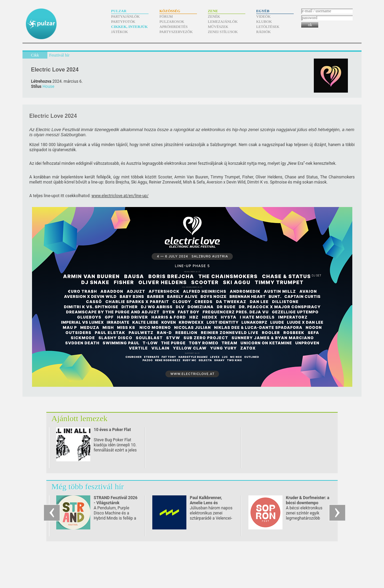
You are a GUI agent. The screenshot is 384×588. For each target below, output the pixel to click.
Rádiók (264, 32)
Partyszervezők (176, 32)
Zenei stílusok (223, 32)
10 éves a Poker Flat (112, 430)
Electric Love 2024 (55, 70)
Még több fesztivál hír (88, 487)
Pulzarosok (172, 21)
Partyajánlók (125, 16)
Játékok (120, 32)
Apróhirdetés (174, 27)
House (49, 86)
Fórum (166, 16)
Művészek (218, 27)
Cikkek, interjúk (129, 27)
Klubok (264, 21)
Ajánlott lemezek (80, 418)
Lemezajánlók (223, 21)
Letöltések (268, 27)
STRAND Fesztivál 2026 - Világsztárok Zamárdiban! (116, 503)
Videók (263, 16)
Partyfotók (123, 21)
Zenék (214, 16)
